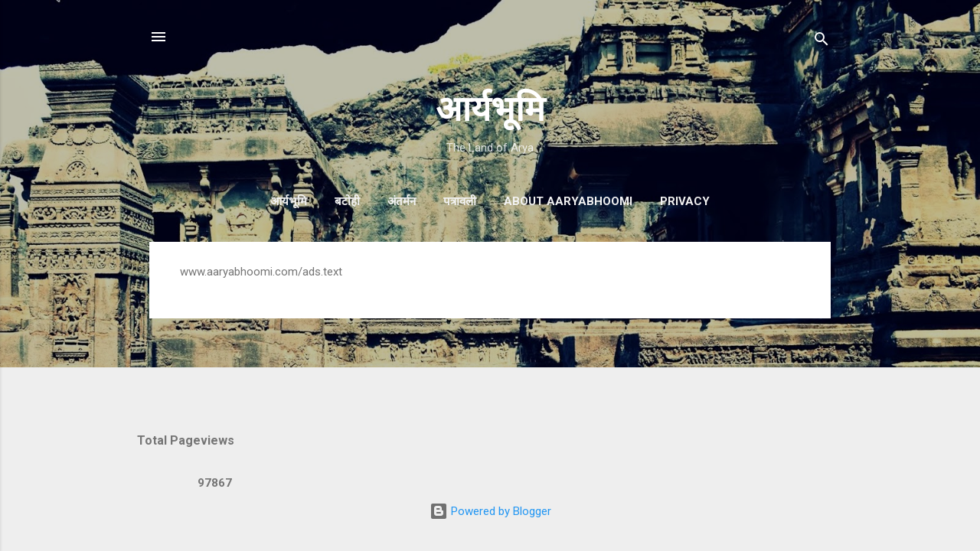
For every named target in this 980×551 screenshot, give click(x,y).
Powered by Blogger (490, 511)
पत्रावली (460, 201)
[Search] (822, 42)
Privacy (685, 201)
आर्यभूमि (490, 109)
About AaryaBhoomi (568, 201)
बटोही (347, 201)
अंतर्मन (402, 201)
